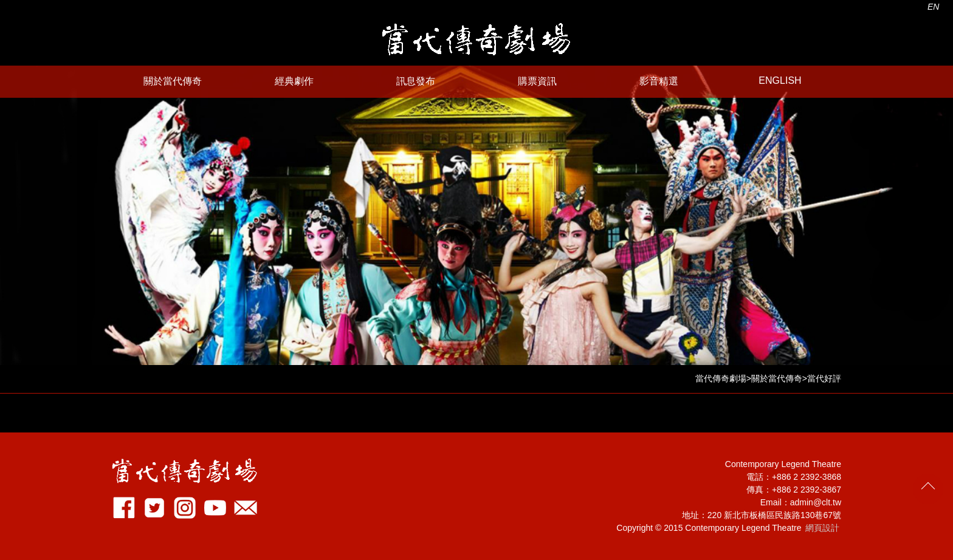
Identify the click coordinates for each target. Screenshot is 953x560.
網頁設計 (822, 528)
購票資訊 (537, 81)
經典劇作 (294, 81)
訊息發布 (416, 81)
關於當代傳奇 (173, 81)
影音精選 (659, 81)
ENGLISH (780, 80)
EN (933, 7)
